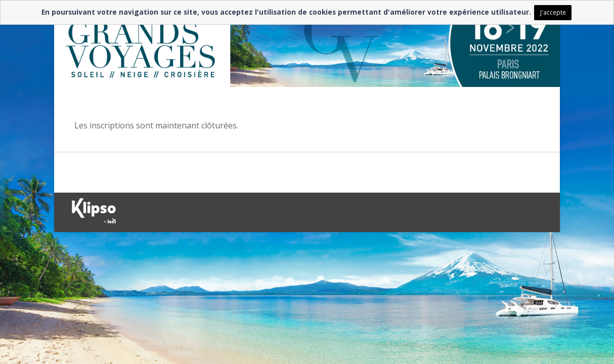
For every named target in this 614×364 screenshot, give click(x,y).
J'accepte (553, 12)
